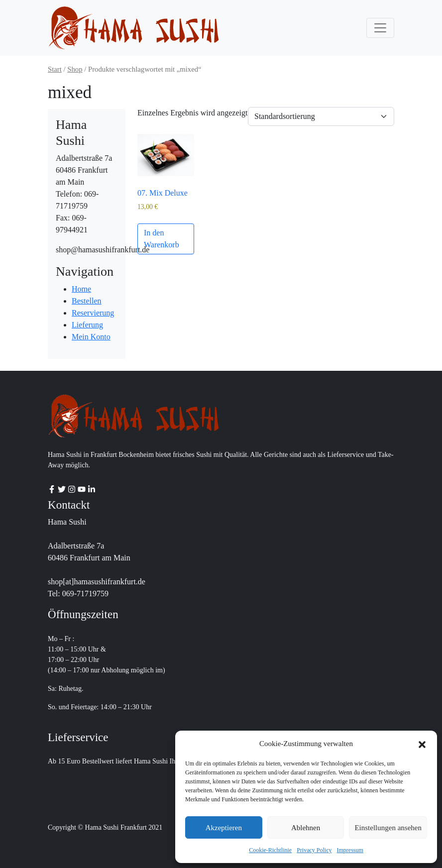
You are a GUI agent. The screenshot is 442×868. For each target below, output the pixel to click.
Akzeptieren (224, 828)
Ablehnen (306, 828)
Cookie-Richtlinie (270, 850)
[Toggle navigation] (380, 28)
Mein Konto (91, 337)
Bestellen (87, 301)
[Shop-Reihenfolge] (321, 116)
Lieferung (87, 325)
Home (81, 289)
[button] (422, 744)
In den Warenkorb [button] (162, 239)
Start (55, 69)
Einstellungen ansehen (388, 828)
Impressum (350, 850)
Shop (75, 69)
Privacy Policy (314, 850)
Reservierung (93, 313)
